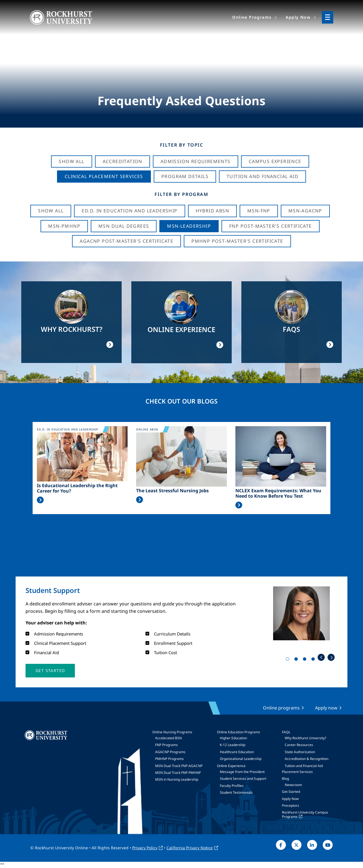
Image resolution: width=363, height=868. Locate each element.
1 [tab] (289, 660)
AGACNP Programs (170, 752)
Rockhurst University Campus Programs (305, 814)
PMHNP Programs (169, 759)
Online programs (281, 708)
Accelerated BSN (168, 738)
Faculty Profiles (232, 786)
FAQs (286, 732)
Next (331, 657)
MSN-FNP (259, 211)
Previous (321, 657)
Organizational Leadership (241, 759)
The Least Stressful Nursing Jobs (172, 491)
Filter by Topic (182, 145)
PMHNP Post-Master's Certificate (237, 241)
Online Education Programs (239, 732)
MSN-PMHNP (64, 226)
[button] (50, 671)
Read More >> (40, 500)
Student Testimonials (236, 792)
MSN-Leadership (189, 226)
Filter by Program (181, 194)
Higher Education (233, 738)
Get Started (291, 792)
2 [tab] (297, 660)
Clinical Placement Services (104, 176)
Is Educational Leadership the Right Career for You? (77, 488)
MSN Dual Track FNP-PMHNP (178, 773)
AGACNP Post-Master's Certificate (126, 241)
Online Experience (231, 766)
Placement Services (297, 772)
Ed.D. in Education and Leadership (129, 211)
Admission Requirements (196, 161)
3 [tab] (306, 660)
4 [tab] (314, 660)
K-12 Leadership (233, 745)
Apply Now (290, 799)
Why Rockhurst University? (305, 738)
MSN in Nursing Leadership (177, 779)
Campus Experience (275, 161)
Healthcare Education (237, 752)
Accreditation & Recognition (307, 759)
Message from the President (242, 772)
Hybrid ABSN (212, 211)
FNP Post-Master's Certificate (271, 226)
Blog (285, 779)
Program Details (185, 176)
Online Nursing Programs (172, 732)
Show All (71, 161)
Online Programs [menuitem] (252, 17)
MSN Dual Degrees (124, 226)
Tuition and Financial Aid (304, 766)
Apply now (326, 708)
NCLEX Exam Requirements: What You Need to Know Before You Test (278, 493)
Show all (51, 211)
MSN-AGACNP (305, 211)
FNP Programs (166, 745)
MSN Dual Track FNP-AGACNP (179, 766)
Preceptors (291, 805)
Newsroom (293, 785)
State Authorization (300, 752)
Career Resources (299, 745)
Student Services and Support (243, 779)
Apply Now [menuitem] (298, 17)
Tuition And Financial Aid (262, 176)
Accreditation (123, 161)
